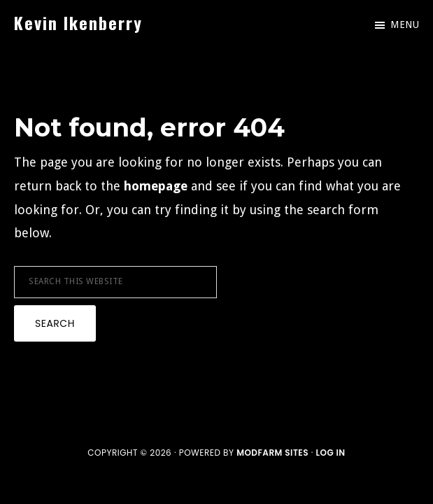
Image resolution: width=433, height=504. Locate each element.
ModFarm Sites (272, 453)
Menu (405, 24)
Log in (330, 453)
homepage (156, 186)
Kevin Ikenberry (78, 22)
